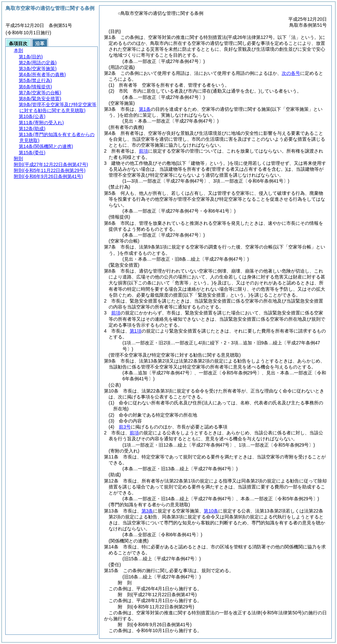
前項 (143, 151)
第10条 (211, 511)
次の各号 (291, 73)
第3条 (147, 511)
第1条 (145, 109)
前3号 (125, 427)
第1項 (136, 331)
